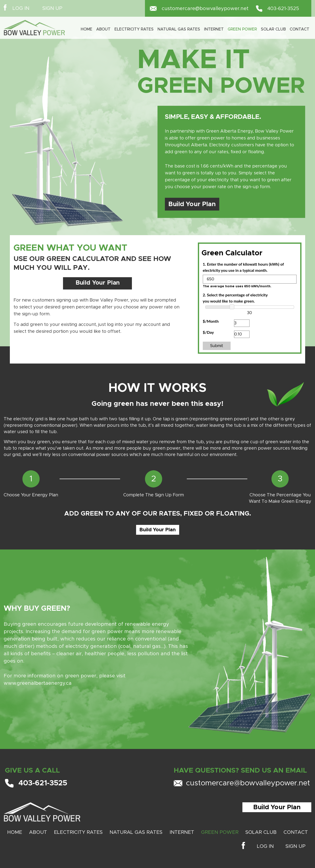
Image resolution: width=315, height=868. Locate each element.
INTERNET (214, 29)
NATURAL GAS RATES (136, 832)
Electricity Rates (134, 29)
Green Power (242, 29)
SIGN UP (52, 8)
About (103, 29)
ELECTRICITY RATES (78, 832)
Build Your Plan (192, 204)
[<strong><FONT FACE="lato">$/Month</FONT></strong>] (242, 323)
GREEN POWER (220, 832)
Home (87, 29)
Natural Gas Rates (179, 29)
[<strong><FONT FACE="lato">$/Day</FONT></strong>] (242, 334)
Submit (217, 346)
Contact (299, 29)
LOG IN (21, 8)
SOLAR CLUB (273, 29)
